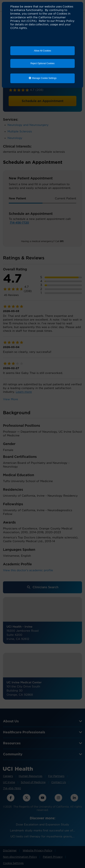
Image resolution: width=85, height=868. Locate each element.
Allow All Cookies (42, 51)
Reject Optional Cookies (43, 63)
